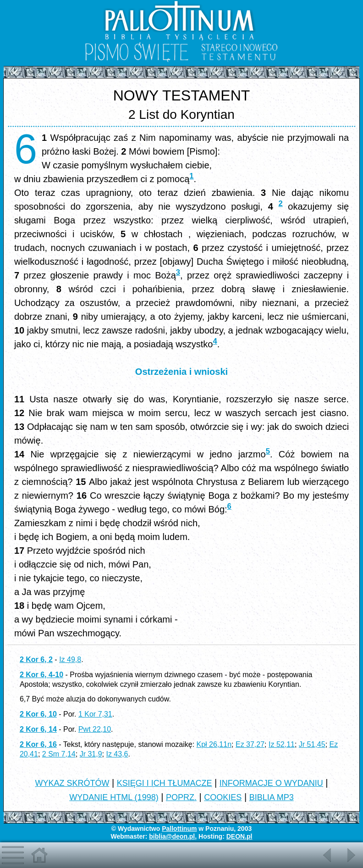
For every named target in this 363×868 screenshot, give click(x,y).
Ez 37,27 (250, 744)
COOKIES (223, 797)
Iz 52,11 (282, 744)
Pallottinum (179, 829)
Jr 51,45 (312, 744)
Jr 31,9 (91, 754)
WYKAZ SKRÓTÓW (72, 783)
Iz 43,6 (117, 754)
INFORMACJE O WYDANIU (271, 783)
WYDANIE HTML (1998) (114, 797)
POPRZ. (181, 797)
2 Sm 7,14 (59, 754)
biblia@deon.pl (172, 836)
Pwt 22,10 (95, 729)
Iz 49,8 (70, 659)
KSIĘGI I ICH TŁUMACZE (165, 783)
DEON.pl (239, 836)
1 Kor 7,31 (95, 714)
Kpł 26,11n (214, 744)
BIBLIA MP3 (272, 797)
